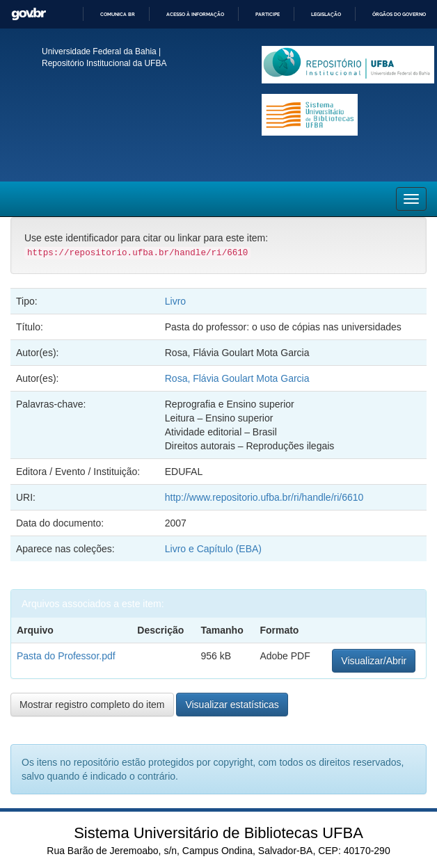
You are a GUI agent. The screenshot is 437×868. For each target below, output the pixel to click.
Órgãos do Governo (399, 14)
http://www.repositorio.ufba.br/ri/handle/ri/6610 (264, 497)
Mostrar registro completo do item (92, 705)
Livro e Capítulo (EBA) (213, 549)
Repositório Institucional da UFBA (104, 63)
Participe (268, 14)
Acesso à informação (195, 14)
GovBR (29, 14)
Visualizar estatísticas (232, 705)
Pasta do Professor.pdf (66, 656)
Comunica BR (118, 14)
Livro (175, 301)
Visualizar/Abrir (374, 661)
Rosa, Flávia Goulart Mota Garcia (237, 378)
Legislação (326, 14)
